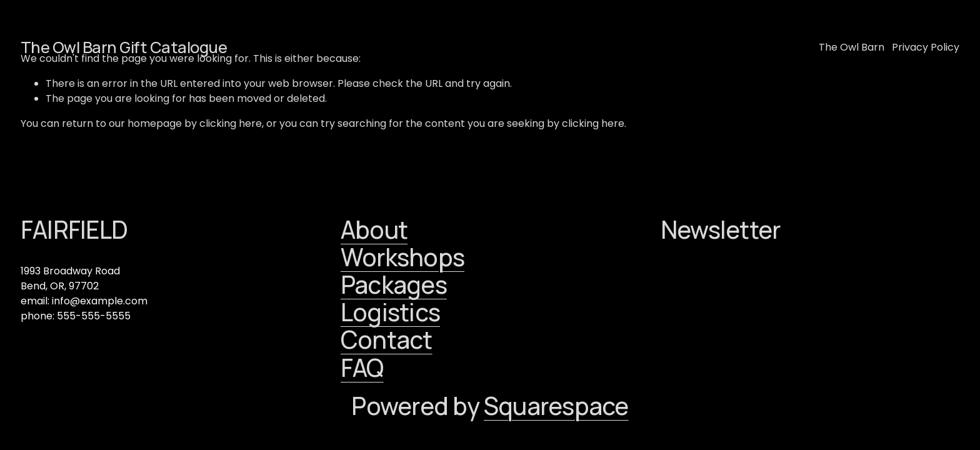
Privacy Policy (926, 47)
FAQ (362, 368)
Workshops (402, 257)
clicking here (231, 123)
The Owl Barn (852, 47)
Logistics (390, 312)
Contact (387, 340)
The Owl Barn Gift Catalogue (124, 47)
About (374, 230)
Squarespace (556, 406)
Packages (394, 285)
